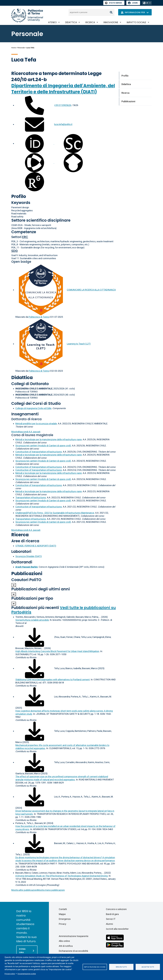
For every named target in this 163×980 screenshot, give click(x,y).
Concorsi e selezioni (116, 909)
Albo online (64, 941)
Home (14, 48)
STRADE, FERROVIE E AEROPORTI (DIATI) (36, 546)
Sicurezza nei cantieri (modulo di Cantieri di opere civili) (43, 446)
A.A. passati (26, 432)
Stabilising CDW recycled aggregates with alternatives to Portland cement (53, 680)
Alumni (109, 924)
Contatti (63, 909)
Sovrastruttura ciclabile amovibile (32, 620)
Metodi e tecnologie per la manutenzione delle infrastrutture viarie (49, 439)
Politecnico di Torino (39, 317)
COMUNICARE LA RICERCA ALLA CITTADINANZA (91, 290)
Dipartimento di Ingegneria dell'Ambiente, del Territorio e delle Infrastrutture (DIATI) (63, 89)
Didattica (71, 22)
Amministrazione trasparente (74, 936)
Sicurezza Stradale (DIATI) (29, 556)
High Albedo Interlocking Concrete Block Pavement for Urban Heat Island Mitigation (57, 651)
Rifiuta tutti (121, 967)
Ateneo (52, 22)
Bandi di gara (112, 914)
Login (135, 3)
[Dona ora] (27, 951)
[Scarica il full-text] (35, 637)
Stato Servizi (113, 3)
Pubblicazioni (27, 574)
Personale (21, 48)
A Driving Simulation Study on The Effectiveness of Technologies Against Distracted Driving (62, 876)
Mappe (62, 914)
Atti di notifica (66, 946)
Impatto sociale (136, 22)
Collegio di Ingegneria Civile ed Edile (33, 408)
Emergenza (65, 919)
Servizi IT (111, 919)
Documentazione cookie (27, 974)
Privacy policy (10, 974)
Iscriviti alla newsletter (117, 929)
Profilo (19, 196)
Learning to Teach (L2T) (79, 344)
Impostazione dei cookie (95, 967)
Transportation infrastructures (31, 498)
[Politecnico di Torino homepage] (27, 15)
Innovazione (111, 22)
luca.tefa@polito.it (63, 124)
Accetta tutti (148, 967)
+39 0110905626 (63, 105)
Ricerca (90, 22)
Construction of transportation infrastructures (39, 452)
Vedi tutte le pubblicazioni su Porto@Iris (64, 610)
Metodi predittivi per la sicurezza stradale (36, 424)
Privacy (63, 924)
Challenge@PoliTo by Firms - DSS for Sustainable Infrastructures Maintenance (55, 513)
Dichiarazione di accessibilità (73, 951)
